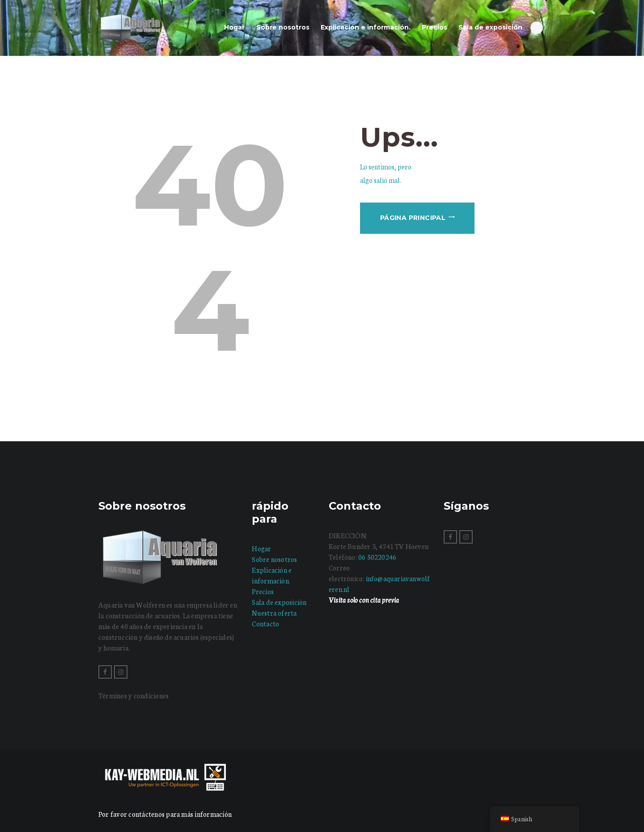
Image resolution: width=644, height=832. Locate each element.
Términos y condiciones (133, 695)
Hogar (261, 548)
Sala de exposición (279, 602)
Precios (263, 591)
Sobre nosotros (274, 559)
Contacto (265, 623)
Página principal (413, 218)
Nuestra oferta (274, 613)
